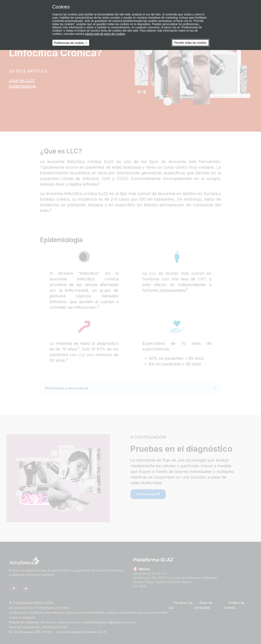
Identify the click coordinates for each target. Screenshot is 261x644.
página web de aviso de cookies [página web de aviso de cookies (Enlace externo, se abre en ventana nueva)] (105, 34)
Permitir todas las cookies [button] (190, 43)
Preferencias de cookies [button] (69, 43)
